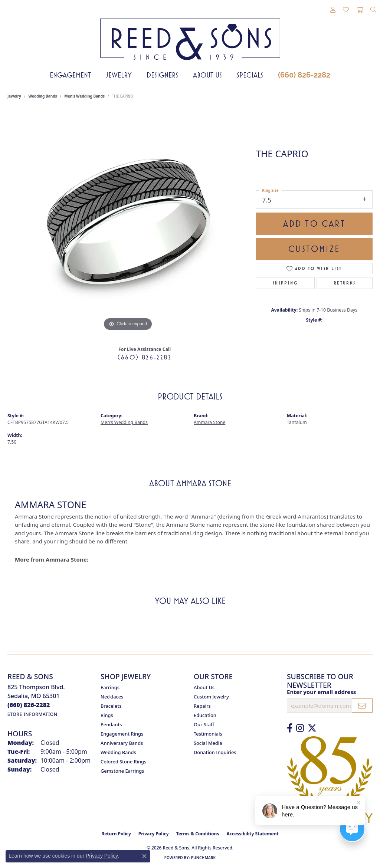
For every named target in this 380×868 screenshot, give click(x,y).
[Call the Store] (29, 705)
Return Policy (116, 834)
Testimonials (208, 734)
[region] (128, 221)
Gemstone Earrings (122, 771)
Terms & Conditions (198, 834)
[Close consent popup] (144, 856)
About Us (207, 75)
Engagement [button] (70, 75)
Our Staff (204, 724)
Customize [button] (314, 249)
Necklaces (112, 697)
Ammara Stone (209, 422)
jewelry (14, 96)
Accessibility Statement (252, 834)
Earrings (110, 687)
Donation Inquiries (215, 752)
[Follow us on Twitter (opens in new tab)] (312, 728)
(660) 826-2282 (304, 75)
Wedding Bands (43, 96)
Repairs (202, 706)
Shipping (285, 283)
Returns (345, 283)
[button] (333, 10)
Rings (107, 715)
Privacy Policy (154, 834)
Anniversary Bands (122, 743)
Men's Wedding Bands (84, 96)
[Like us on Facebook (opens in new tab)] (290, 728)
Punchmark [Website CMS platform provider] (204, 858)
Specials (250, 75)
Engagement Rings (122, 734)
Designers (162, 75)
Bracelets (111, 706)
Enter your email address (321, 692)
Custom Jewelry (211, 697)
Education (205, 715)
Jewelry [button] (119, 75)
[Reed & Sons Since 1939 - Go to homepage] (190, 34)
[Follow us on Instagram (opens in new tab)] (300, 728)
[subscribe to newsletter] (362, 706)
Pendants (111, 724)
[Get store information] (32, 714)
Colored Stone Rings (123, 762)
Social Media (208, 743)
